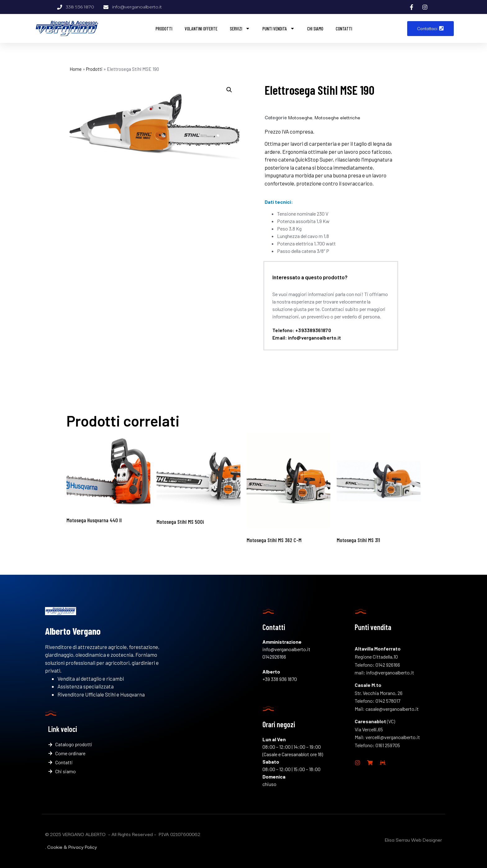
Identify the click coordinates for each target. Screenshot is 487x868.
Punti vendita (279, 28)
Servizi (240, 28)
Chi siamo (315, 29)
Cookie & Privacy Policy (72, 847)
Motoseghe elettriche (337, 117)
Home (76, 69)
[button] (229, 90)
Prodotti (164, 29)
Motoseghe (300, 117)
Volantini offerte (201, 29)
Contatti (344, 29)
